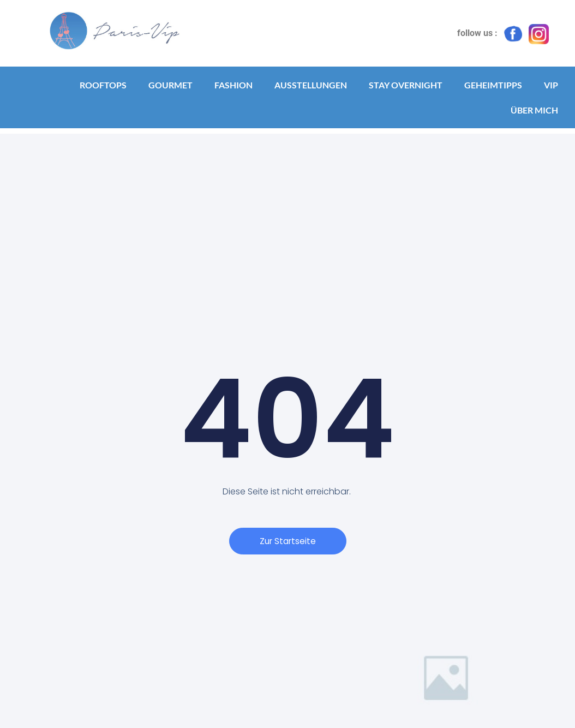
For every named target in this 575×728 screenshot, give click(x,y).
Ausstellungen (311, 85)
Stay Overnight (406, 85)
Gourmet (170, 85)
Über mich (534, 110)
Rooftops (103, 85)
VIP (551, 85)
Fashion (233, 85)
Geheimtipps (493, 85)
